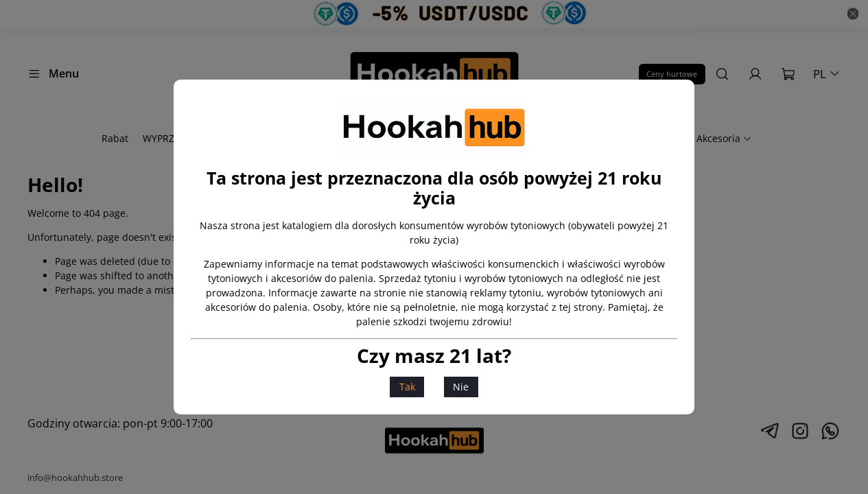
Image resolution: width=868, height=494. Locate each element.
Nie (461, 387)
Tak (407, 387)
